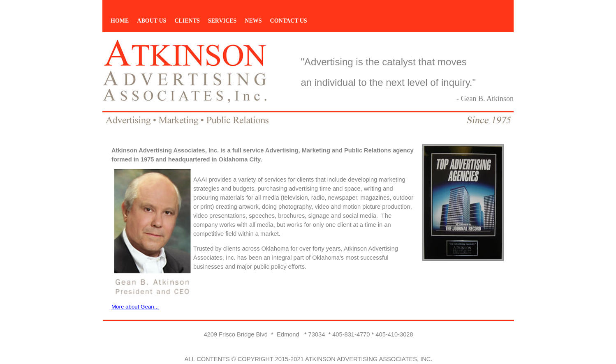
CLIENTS (187, 21)
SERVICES (222, 21)
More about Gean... (135, 307)
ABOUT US (152, 21)
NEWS (253, 21)
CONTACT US (289, 21)
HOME (120, 21)
